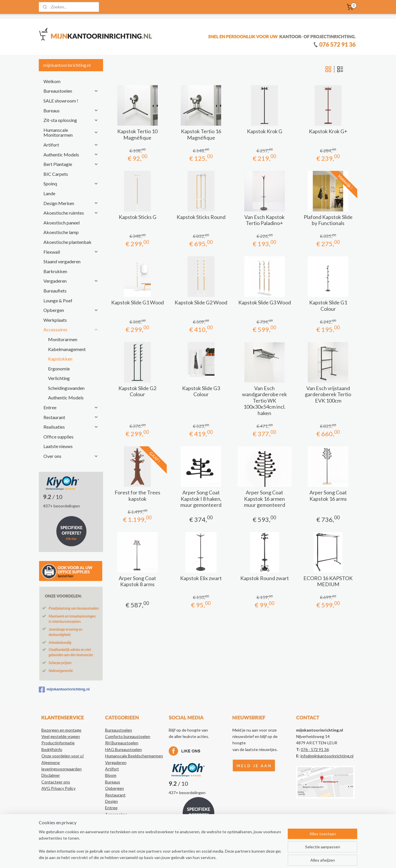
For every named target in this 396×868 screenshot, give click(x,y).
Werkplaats (55, 320)
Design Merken (71, 203)
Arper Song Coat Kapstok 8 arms (137, 581)
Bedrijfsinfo (52, 749)
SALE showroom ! (61, 101)
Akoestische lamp (61, 232)
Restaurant (71, 417)
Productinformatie (58, 743)
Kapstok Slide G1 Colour (328, 306)
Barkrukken (55, 271)
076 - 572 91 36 (315, 749)
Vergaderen (71, 281)
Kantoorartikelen (121, 827)
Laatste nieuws (58, 446)
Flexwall (71, 252)
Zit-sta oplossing (71, 120)
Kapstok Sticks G (137, 217)
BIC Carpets (56, 174)
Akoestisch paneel (62, 223)
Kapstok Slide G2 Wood (201, 303)
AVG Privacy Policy (58, 788)
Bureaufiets (55, 291)
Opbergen (71, 310)
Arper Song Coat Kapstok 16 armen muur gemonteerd (264, 499)
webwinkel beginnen (216, 857)
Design (111, 801)
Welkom (52, 81)
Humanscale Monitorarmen (71, 133)
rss (196, 857)
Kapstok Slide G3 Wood (264, 303)
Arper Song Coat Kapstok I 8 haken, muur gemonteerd (201, 499)
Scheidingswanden (66, 388)
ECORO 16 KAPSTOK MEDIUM (328, 581)
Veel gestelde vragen (61, 736)
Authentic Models (71, 155)
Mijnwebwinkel (263, 857)
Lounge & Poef (58, 300)
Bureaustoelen (71, 91)
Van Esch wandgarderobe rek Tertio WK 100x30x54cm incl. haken (264, 401)
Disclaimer (51, 775)
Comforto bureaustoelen (128, 736)
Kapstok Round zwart (264, 578)
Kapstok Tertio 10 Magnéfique (137, 135)
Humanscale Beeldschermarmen (134, 756)
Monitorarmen (63, 339)
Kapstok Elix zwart (201, 578)
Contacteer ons (56, 782)
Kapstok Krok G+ (328, 131)
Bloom (111, 775)
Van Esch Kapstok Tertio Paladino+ (264, 220)
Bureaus (71, 110)
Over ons (71, 456)
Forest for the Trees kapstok (137, 496)
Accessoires (71, 329)
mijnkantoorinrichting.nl (64, 690)
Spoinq (71, 183)
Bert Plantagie (71, 164)
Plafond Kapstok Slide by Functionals (328, 220)
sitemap (186, 857)
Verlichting (59, 378)
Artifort (71, 145)
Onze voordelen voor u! (63, 756)
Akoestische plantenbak (67, 242)
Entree (71, 407)
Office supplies (58, 437)
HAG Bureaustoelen (123, 749)
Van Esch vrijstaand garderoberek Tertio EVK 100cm (328, 394)
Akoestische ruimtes (71, 213)
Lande (49, 193)
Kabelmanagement (67, 349)
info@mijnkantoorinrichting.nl (327, 756)
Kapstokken (60, 359)
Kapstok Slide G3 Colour (201, 391)
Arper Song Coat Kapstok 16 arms (328, 496)
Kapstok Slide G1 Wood (137, 303)
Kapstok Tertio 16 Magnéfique (201, 135)
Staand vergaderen (62, 261)
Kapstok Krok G (264, 131)
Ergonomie (59, 369)
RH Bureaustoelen (122, 743)
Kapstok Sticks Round (201, 217)
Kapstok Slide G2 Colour (137, 391)
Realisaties (71, 427)
